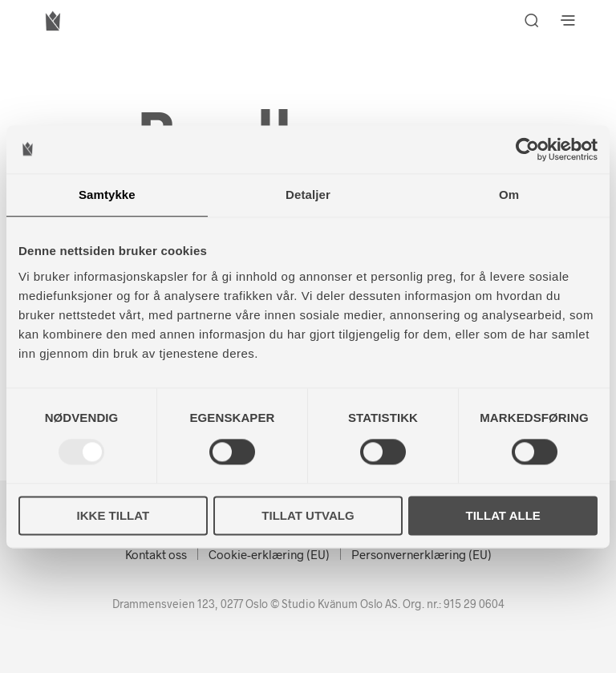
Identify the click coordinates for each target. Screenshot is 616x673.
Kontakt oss (156, 554)
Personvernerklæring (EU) (421, 554)
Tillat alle (503, 515)
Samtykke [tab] (107, 195)
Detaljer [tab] (308, 195)
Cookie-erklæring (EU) (269, 554)
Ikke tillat (113, 515)
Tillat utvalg (308, 515)
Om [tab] (509, 195)
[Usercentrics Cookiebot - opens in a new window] (527, 149)
